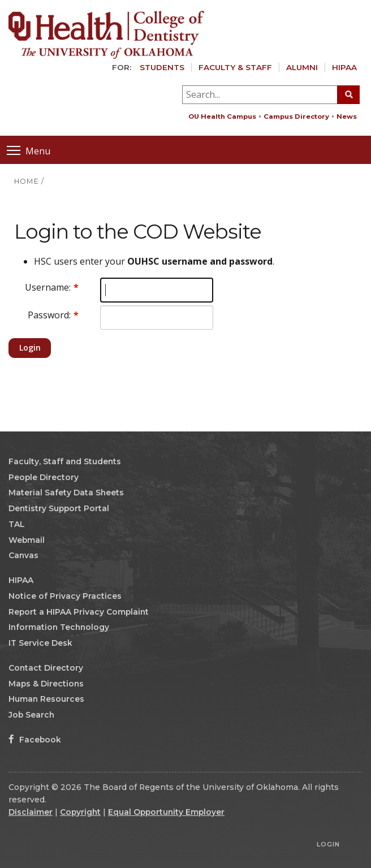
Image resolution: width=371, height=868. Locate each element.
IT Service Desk (40, 643)
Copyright (80, 812)
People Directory (44, 477)
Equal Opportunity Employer (166, 812)
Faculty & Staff (235, 67)
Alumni (302, 67)
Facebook (35, 740)
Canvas (23, 555)
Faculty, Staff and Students (65, 461)
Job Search (31, 715)
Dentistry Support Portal (59, 508)
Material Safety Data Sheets (66, 493)
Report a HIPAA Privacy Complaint (79, 612)
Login (30, 347)
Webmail (27, 540)
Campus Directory (296, 116)
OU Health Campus (222, 116)
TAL (17, 524)
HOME (27, 181)
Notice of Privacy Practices (65, 596)
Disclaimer (31, 812)
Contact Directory (46, 668)
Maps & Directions (46, 684)
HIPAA (344, 67)
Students (162, 67)
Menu (29, 150)
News (347, 116)
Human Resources (46, 699)
